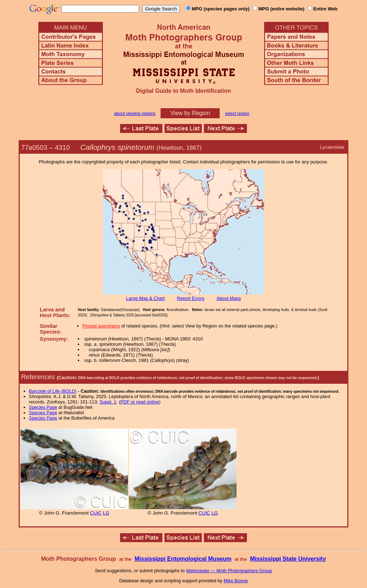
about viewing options (135, 114)
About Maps (229, 298)
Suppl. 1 (108, 402)
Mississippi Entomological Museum (183, 559)
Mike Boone (236, 581)
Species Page (43, 407)
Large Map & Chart (146, 298)
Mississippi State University (288, 559)
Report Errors (191, 298)
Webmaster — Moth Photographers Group (229, 571)
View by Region (190, 113)
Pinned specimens (101, 326)
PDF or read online (140, 402)
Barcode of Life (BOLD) (53, 391)
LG (106, 513)
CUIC (96, 513)
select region (237, 114)
